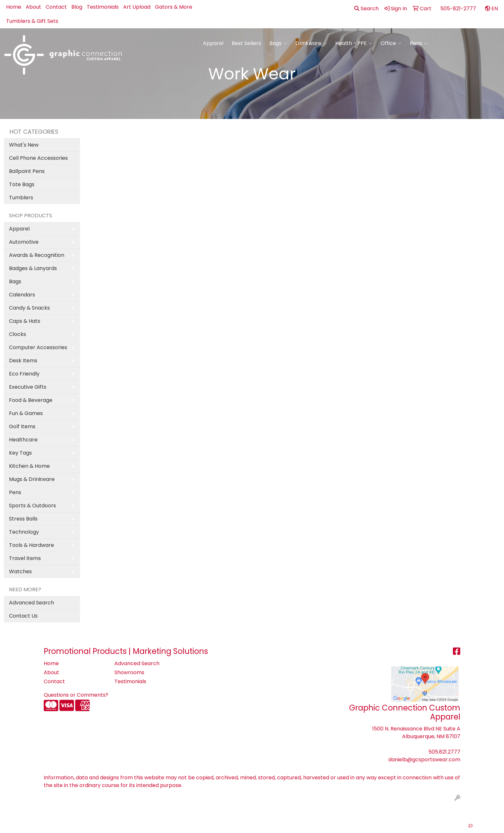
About (33, 7)
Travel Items (25, 558)
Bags (278, 43)
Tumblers (21, 198)
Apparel (213, 43)
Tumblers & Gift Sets (32, 21)
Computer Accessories (38, 347)
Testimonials (103, 7)
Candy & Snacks (29, 308)
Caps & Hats (25, 321)
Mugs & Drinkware (32, 479)
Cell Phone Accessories (38, 158)
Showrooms (129, 672)
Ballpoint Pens (27, 171)
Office (391, 43)
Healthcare (23, 440)
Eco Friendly (24, 374)
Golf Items (22, 426)
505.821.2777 (444, 752)
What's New (24, 145)
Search (366, 9)
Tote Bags (22, 184)
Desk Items (23, 361)
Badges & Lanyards (33, 268)
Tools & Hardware (32, 545)
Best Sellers (246, 43)
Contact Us (23, 616)
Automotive (24, 242)
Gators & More (174, 7)
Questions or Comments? (76, 695)
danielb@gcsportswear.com (424, 760)
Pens (419, 43)
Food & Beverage (31, 400)
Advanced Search (32, 603)
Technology (24, 532)
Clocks (18, 334)
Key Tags (20, 453)
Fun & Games (26, 413)
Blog (77, 7)
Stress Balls (23, 519)
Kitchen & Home (29, 466)
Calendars (22, 295)
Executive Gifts (28, 387)
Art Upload (137, 7)
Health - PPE (354, 43)
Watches (20, 571)
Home (14, 7)
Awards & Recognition (37, 255)
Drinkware (311, 43)
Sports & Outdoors (32, 506)
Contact (56, 7)
